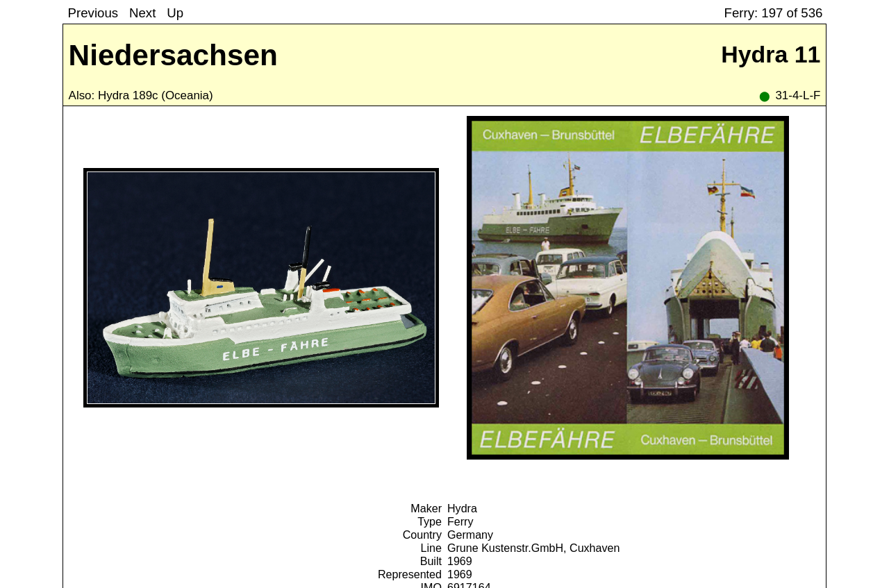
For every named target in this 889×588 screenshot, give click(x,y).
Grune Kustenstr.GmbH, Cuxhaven (533, 548)
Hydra (462, 508)
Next (142, 13)
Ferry (460, 521)
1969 (460, 561)
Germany (470, 535)
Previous (93, 13)
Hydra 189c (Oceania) (156, 95)
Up (175, 13)
